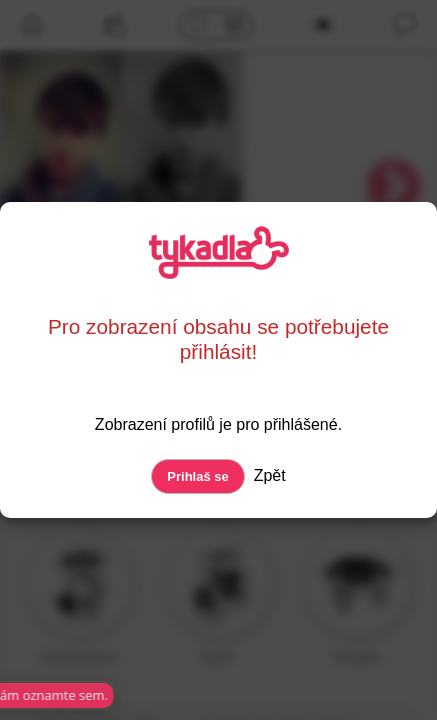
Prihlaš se (197, 476)
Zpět (267, 475)
